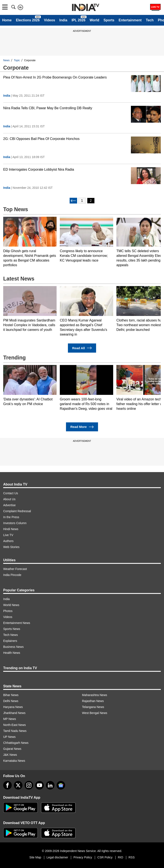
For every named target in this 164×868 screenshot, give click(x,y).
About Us (9, 499)
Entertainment (130, 20)
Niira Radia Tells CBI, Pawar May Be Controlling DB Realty (48, 108)
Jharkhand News (14, 713)
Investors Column (15, 523)
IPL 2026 (78, 20)
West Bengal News (95, 713)
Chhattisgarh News (16, 743)
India (63, 20)
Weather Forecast (15, 569)
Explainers (10, 641)
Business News (13, 647)
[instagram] (29, 785)
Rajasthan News (93, 701)
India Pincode (12, 575)
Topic (17, 60)
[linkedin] (50, 785)
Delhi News (11, 701)
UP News (9, 737)
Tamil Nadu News (15, 731)
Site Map (35, 857)
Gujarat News (12, 749)
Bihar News (11, 695)
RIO (121, 857)
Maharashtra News (95, 695)
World (94, 20)
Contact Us (11, 493)
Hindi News (11, 529)
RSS (132, 857)
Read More (82, 427)
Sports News (12, 629)
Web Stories (11, 547)
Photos (8, 611)
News (6, 60)
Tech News (10, 635)
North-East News (15, 725)
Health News (12, 653)
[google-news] (61, 785)
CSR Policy (105, 857)
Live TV (8, 535)
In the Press (11, 517)
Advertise (9, 505)
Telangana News (93, 707)
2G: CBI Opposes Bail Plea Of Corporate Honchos (41, 139)
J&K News (10, 755)
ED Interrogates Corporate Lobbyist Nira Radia (39, 169)
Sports (109, 20)
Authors (8, 541)
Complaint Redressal (17, 511)
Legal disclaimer (57, 857)
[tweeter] (18, 785)
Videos (50, 20)
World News (11, 605)
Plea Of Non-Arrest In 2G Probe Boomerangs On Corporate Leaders (55, 77)
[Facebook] (7, 785)
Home (7, 20)
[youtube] (40, 785)
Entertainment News (17, 623)
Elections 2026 (28, 20)
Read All (82, 348)
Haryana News (13, 707)
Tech (150, 20)
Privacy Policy (83, 857)
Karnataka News (14, 761)
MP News (10, 719)
